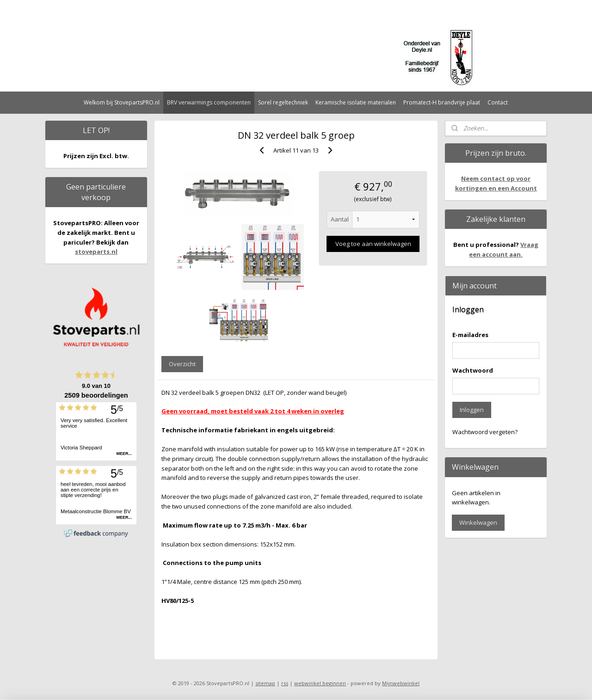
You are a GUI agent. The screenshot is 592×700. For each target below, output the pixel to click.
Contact (498, 102)
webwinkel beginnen (320, 683)
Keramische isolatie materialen (356, 102)
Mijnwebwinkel (401, 683)
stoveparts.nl (96, 252)
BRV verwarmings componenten (209, 102)
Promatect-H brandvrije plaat (442, 102)
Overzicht (182, 364)
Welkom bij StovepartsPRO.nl (122, 102)
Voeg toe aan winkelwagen (373, 244)
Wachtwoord (473, 370)
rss (285, 683)
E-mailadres (470, 335)
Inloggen (472, 410)
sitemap (265, 683)
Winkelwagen (478, 522)
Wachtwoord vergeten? (485, 432)
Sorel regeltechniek (283, 102)
